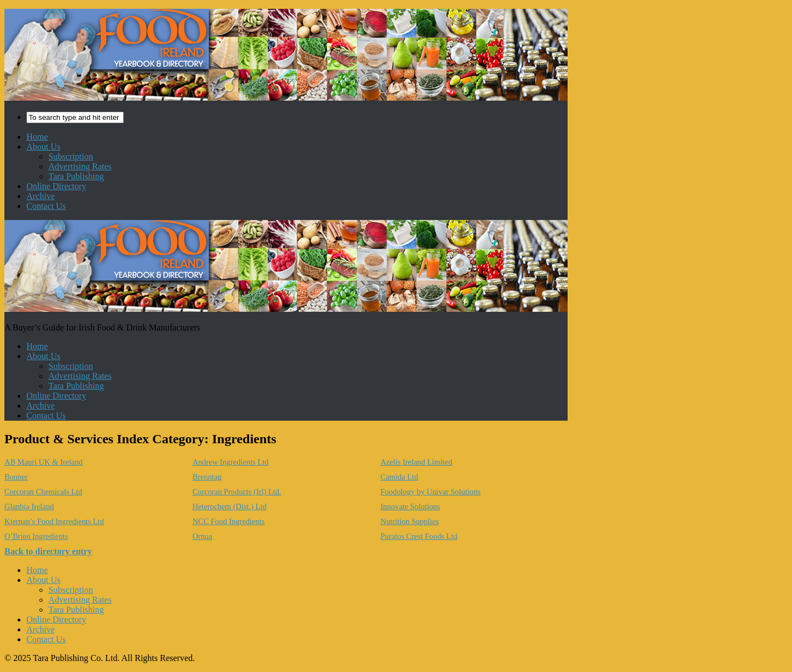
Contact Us (46, 206)
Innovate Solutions (410, 506)
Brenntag (207, 477)
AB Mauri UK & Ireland (43, 462)
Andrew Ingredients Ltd (230, 462)
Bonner (16, 477)
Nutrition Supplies (410, 521)
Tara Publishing (76, 176)
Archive (41, 196)
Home (37, 137)
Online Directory (56, 186)
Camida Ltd (399, 477)
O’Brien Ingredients (36, 536)
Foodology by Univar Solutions (431, 492)
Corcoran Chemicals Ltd (43, 492)
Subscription (71, 156)
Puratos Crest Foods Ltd (419, 536)
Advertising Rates (80, 166)
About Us (43, 147)
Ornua (202, 536)
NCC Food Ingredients (229, 521)
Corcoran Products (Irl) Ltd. (237, 492)
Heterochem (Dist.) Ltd (230, 506)
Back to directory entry (48, 551)
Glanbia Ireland (29, 506)
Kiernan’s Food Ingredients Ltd (54, 521)
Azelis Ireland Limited (416, 462)
